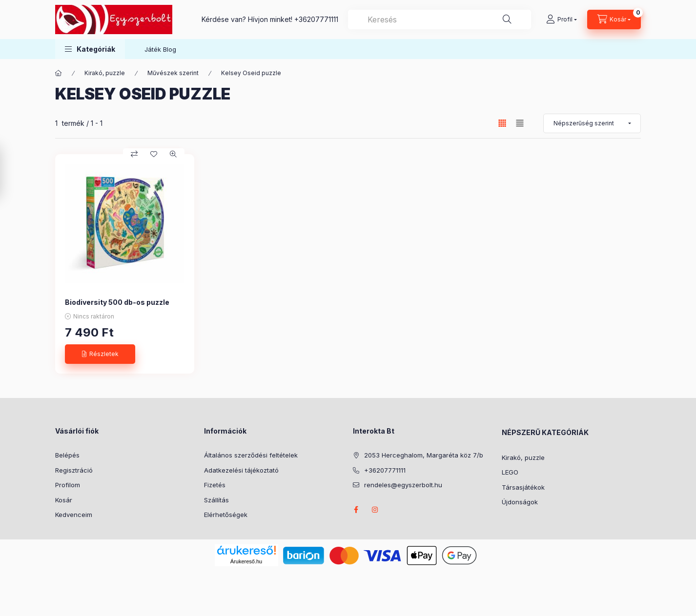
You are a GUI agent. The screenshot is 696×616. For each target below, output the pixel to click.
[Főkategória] (59, 73)
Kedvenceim (74, 515)
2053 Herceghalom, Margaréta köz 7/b (424, 455)
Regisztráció (74, 470)
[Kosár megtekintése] (614, 20)
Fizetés (215, 485)
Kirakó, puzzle (105, 73)
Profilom (68, 485)
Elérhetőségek (226, 515)
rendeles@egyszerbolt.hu (403, 485)
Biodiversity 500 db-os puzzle (117, 302)
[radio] (520, 123)
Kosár (64, 500)
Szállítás (216, 500)
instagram (375, 510)
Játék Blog (160, 49)
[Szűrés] (10, 172)
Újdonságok (520, 502)
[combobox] (440, 20)
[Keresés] (507, 20)
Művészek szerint (173, 73)
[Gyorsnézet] (173, 154)
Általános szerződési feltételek (251, 455)
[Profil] (562, 20)
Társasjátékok (523, 487)
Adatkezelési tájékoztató (241, 470)
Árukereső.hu (246, 561)
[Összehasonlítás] (134, 154)
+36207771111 (316, 19)
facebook (356, 510)
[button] (90, 49)
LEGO (510, 472)
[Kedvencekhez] (154, 154)
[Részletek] (100, 354)
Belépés (67, 455)
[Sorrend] (592, 123)
